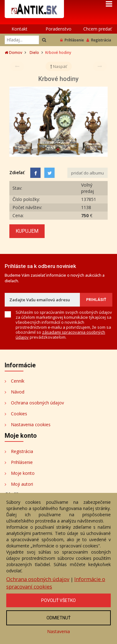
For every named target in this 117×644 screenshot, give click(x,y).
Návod (18, 392)
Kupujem (27, 231)
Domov (13, 52)
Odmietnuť (58, 618)
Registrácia (99, 40)
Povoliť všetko (58, 600)
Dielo (34, 52)
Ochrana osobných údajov (37, 403)
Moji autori (22, 484)
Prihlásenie (72, 40)
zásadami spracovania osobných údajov (60, 335)
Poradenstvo (58, 29)
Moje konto (23, 473)
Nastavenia (58, 631)
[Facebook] (35, 173)
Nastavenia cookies (31, 425)
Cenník (18, 381)
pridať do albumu (88, 173)
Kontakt (19, 29)
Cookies (19, 414)
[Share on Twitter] (49, 173)
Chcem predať (97, 29)
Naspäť (59, 66)
